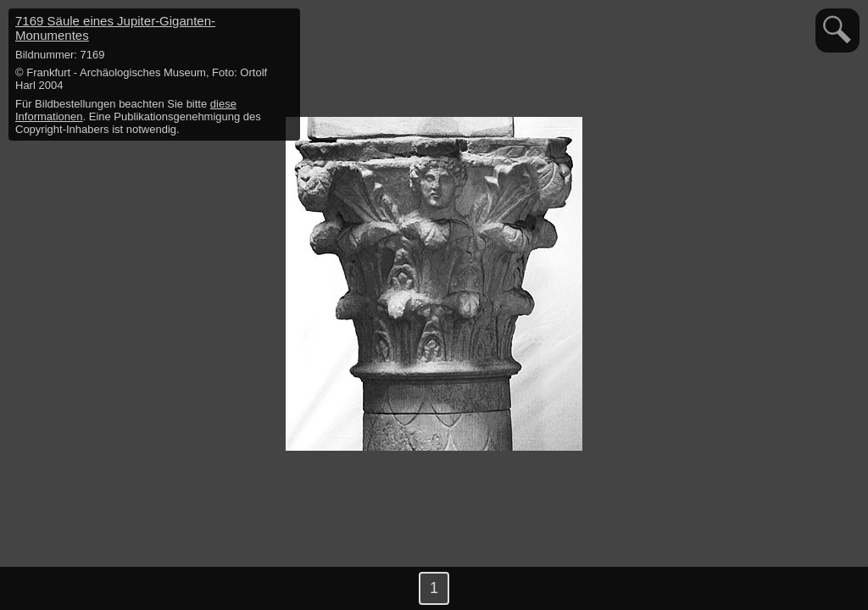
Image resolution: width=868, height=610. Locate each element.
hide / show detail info (285, 24)
